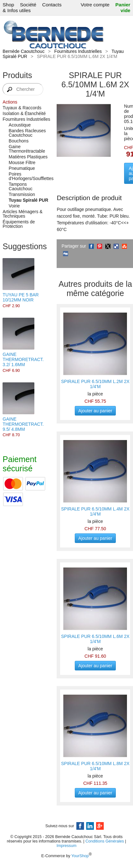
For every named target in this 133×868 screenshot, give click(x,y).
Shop (8, 5)
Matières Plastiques (28, 157)
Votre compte (95, 5)
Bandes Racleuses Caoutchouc (27, 133)
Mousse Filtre (22, 163)
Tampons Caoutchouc (21, 186)
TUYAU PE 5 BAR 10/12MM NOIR (21, 297)
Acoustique (20, 125)
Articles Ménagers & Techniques (22, 214)
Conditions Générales (105, 841)
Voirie (14, 206)
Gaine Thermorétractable (27, 149)
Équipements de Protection (19, 224)
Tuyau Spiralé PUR (28, 200)
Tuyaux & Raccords (22, 108)
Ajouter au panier (95, 411)
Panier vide (123, 7)
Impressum (66, 846)
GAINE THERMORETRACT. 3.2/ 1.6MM (23, 359)
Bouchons (18, 141)
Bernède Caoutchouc (24, 51)
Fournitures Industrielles (78, 51)
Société (28, 5)
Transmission (22, 194)
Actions (10, 102)
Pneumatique (22, 168)
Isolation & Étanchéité (24, 113)
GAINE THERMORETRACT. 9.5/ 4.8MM (23, 424)
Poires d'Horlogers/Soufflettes (29, 176)
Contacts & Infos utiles (32, 7)
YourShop (80, 856)
